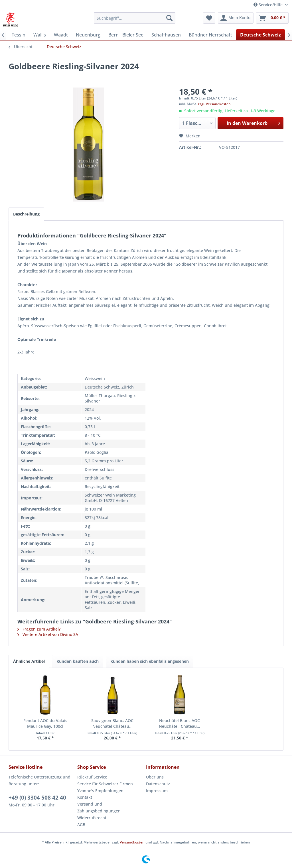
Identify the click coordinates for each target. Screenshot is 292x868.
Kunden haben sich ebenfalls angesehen (150, 661)
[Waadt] (61, 35)
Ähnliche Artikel (29, 661)
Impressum (157, 791)
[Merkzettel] (209, 18)
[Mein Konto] (236, 18)
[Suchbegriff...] (135, 18)
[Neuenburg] (88, 35)
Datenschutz (158, 784)
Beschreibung (26, 214)
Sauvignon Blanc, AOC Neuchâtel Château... (112, 723)
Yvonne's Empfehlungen (100, 791)
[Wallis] (40, 35)
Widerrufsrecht (92, 818)
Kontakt (85, 797)
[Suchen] (169, 18)
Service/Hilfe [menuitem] (269, 5)
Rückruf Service (92, 777)
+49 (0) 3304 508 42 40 (37, 798)
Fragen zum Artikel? (39, 629)
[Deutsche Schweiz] (260, 35)
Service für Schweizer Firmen (105, 784)
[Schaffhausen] (166, 35)
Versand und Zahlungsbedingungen (99, 807)
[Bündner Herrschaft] (210, 35)
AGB (81, 825)
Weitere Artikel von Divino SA (48, 634)
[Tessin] (19, 35)
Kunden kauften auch (78, 661)
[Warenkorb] (272, 18)
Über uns (155, 777)
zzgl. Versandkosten (214, 104)
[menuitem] (135, 18)
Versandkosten (132, 842)
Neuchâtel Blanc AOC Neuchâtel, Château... (180, 723)
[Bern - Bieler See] (126, 35)
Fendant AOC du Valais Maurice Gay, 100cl (45, 723)
